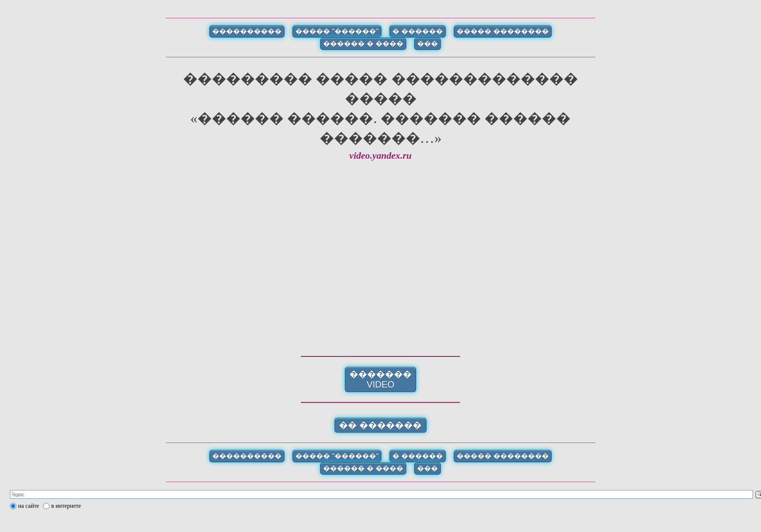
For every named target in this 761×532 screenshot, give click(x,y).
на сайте (29, 506)
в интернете (66, 506)
